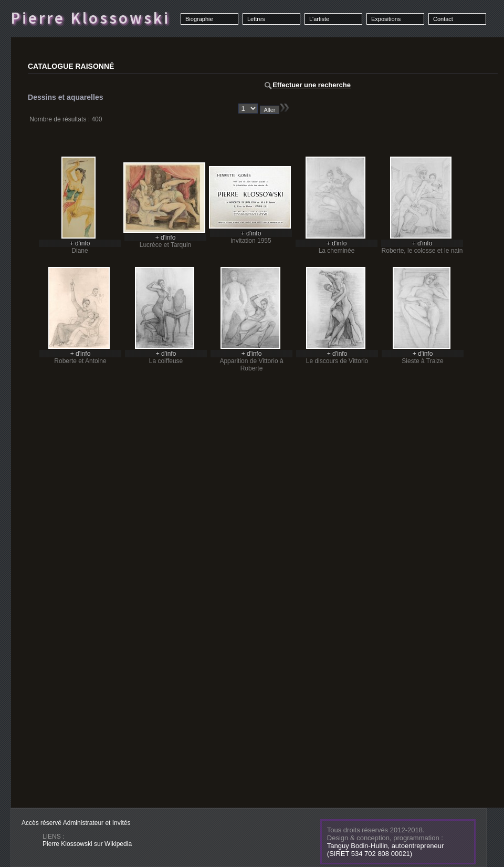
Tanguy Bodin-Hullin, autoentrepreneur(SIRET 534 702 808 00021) (386, 850)
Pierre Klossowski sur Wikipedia (87, 844)
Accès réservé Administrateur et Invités (76, 823)
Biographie (199, 19)
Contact (443, 19)
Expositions (386, 19)
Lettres (256, 19)
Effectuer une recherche (308, 85)
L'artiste (319, 19)
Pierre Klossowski (90, 18)
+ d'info (80, 243)
